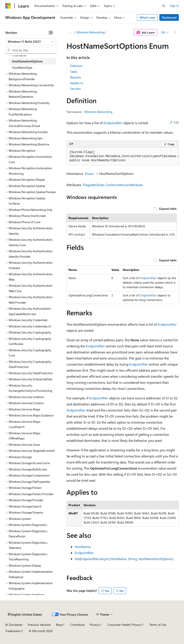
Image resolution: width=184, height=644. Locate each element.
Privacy (94, 625)
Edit (174, 122)
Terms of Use (158, 625)
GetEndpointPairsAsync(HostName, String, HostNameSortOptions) (124, 559)
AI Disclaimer (14, 625)
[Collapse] (51, 33)
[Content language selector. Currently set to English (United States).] (25, 615)
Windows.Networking (90, 32)
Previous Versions (39, 625)
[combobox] (31, 42)
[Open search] (164, 6)
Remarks (76, 77)
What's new (147, 17)
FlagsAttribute (93, 185)
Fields (74, 72)
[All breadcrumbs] (70, 33)
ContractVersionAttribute (124, 185)
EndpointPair (113, 123)
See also (75, 89)
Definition (76, 66)
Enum (89, 173)
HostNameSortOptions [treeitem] (27, 61)
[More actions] (175, 33)
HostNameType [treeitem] (22, 67)
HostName (83, 547)
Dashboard (169, 17)
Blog (59, 625)
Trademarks (13, 631)
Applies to (77, 83)
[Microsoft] (8, 6)
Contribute (77, 625)
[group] (123, 156)
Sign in (174, 6)
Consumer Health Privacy (124, 625)
